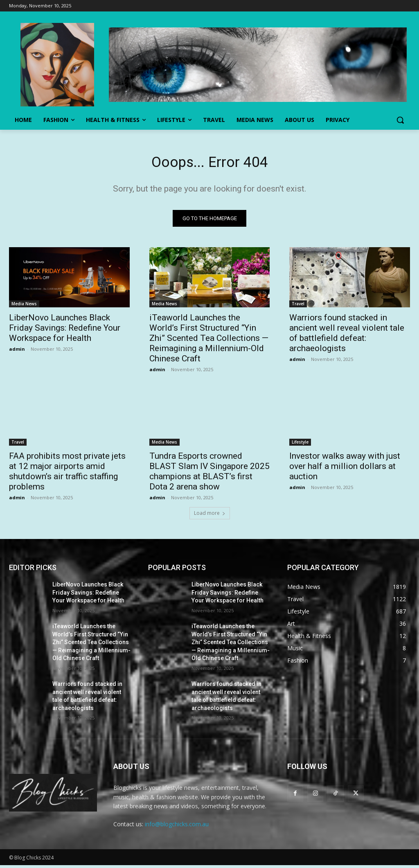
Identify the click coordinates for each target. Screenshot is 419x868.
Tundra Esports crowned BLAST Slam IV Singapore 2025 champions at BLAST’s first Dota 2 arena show (209, 475)
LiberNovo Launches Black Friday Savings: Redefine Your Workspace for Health (65, 331)
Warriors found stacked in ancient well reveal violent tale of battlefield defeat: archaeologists (347, 336)
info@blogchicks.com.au (177, 827)
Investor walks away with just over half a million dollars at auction (345, 469)
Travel (298, 307)
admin (17, 352)
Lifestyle (300, 445)
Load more (210, 516)
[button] (400, 120)
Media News (24, 307)
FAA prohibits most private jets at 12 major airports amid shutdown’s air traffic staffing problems (67, 475)
